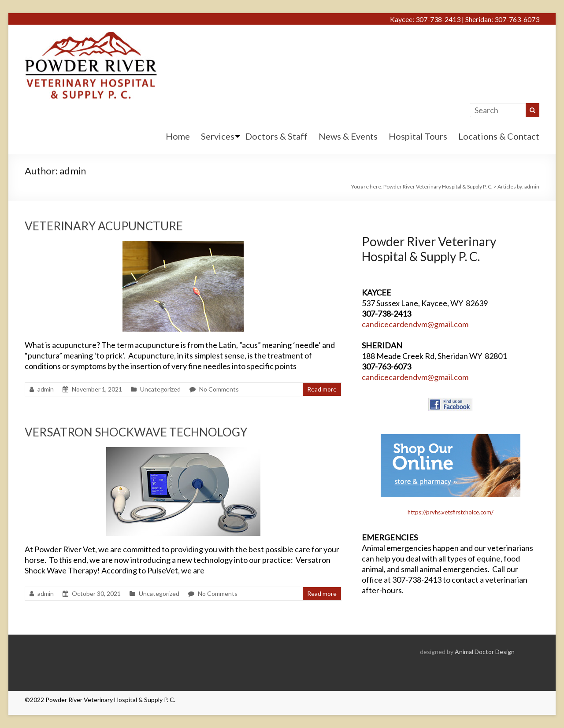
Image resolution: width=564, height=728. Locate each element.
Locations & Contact (499, 136)
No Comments (219, 389)
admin (46, 389)
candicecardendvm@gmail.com (415, 324)
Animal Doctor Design (485, 652)
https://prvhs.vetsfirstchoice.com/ (451, 512)
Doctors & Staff (276, 136)
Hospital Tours (418, 136)
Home (178, 136)
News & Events (348, 136)
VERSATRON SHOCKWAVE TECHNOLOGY (136, 432)
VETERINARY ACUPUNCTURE (104, 226)
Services (218, 136)
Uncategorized (160, 389)
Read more (322, 389)
